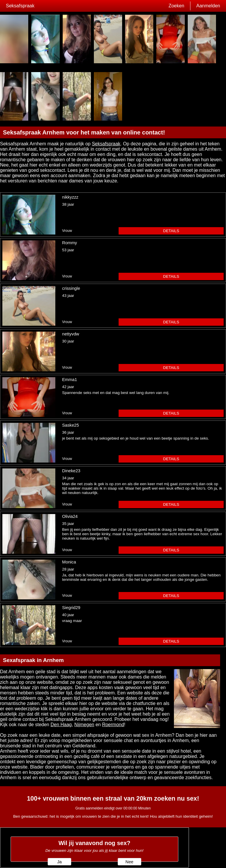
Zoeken (176, 6)
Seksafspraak (20, 6)
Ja (59, 862)
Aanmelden (208, 6)
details (171, 231)
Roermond (113, 725)
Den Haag (61, 725)
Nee (129, 862)
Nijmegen (84, 725)
